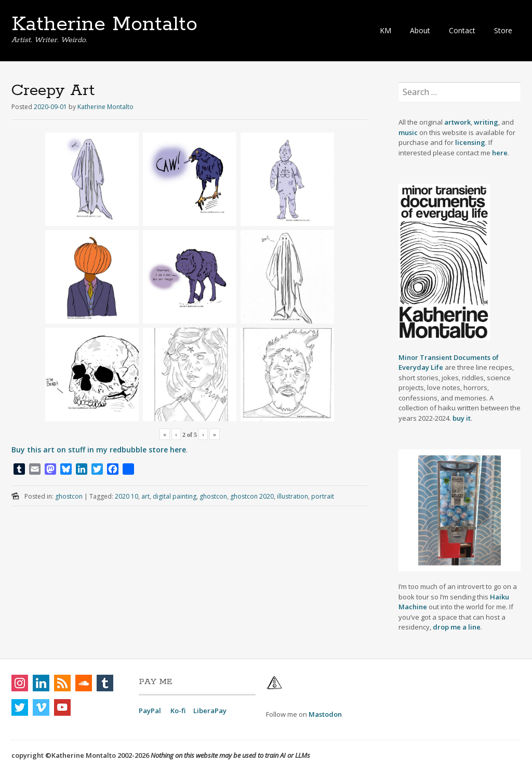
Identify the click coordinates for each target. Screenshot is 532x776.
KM (385, 30)
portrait (323, 496)
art (145, 496)
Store (503, 30)
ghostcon (69, 496)
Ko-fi (178, 711)
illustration (292, 496)
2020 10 (127, 496)
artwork (457, 122)
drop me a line (457, 627)
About (420, 30)
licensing (470, 142)
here (500, 153)
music (409, 132)
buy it (462, 418)
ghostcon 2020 (252, 496)
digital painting (175, 496)
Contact (462, 30)
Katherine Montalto (104, 24)
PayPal (150, 711)
